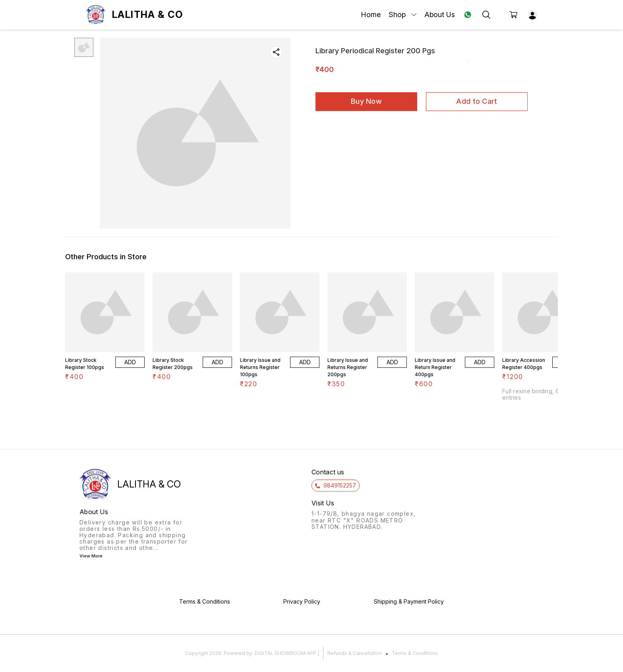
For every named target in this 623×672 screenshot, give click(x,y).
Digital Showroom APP (285, 653)
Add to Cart (477, 101)
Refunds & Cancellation (355, 653)
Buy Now (366, 101)
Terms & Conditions (415, 653)
